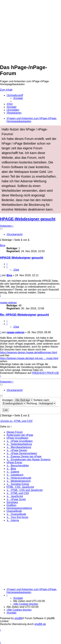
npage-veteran (8, 303)
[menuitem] (18, 98)
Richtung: (41, 403)
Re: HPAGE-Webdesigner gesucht (24, 315)
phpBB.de (40, 624)
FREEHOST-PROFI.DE (45, 373)
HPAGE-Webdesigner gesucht (28, 219)
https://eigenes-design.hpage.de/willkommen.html (28, 352)
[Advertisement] (30, 30)
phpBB (18, 618)
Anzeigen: (17, 400)
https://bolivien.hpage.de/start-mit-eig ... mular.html (29, 358)
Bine (3, 245)
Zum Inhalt (6, 90)
